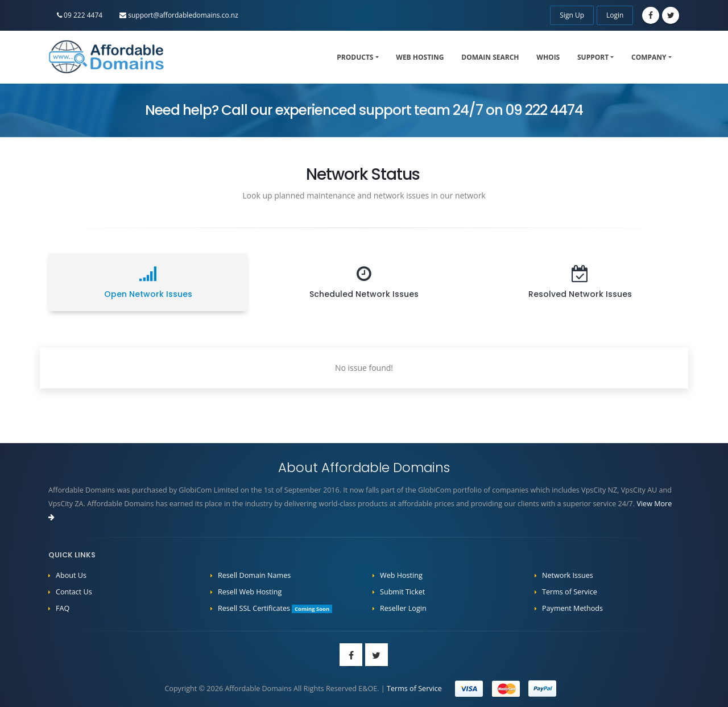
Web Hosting (420, 57)
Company (649, 57)
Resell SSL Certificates (275, 608)
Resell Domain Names (254, 575)
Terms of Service (570, 592)
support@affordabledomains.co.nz (179, 15)
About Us (71, 575)
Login (615, 15)
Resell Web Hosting (250, 592)
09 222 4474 (80, 15)
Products (355, 57)
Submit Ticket (402, 592)
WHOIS (548, 57)
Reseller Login (403, 608)
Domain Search (490, 57)
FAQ (63, 608)
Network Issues (568, 575)
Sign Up (572, 15)
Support (593, 57)
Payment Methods (572, 608)
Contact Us (74, 592)
